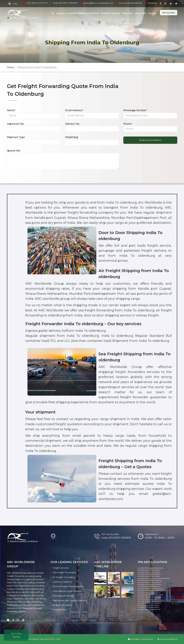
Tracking (152, 3)
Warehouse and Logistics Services (70, 601)
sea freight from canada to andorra (149, 574)
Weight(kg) (72, 137)
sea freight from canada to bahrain (149, 593)
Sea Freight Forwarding (64, 573)
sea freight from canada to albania (149, 570)
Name (11, 110)
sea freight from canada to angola (149, 576)
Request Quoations (62, 605)
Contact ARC (59, 610)
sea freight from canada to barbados (149, 597)
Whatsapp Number (135, 110)
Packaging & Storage (63, 596)
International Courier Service (67, 591)
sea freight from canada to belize (149, 605)
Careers (152, 13)
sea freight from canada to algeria (149, 572)
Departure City (15, 124)
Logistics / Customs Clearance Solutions (78, 13)
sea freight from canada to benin (149, 607)
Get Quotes (169, 13)
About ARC (141, 13)
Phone (128, 124)
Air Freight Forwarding (64, 577)
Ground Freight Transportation (68, 586)
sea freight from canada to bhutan (149, 609)
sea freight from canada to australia (149, 584)
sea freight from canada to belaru (149, 599)
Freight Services (61, 568)
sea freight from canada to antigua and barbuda (154, 578)
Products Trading (111, 13)
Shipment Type (16, 137)
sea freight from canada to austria (149, 587)
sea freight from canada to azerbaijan (150, 589)
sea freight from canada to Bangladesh (151, 595)
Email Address (74, 110)
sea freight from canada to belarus (149, 601)
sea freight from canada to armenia (149, 582)
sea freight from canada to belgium (149, 603)
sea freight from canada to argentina (150, 580)
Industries (127, 13)
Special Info (14, 151)
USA (15, 4)
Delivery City (72, 124)
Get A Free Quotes (16, 635)
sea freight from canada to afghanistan (151, 568)
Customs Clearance (62, 582)
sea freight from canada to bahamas (150, 591)
